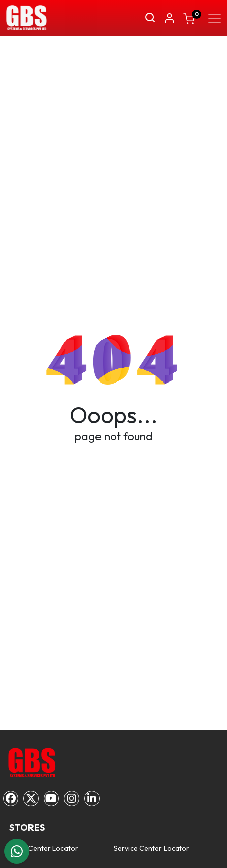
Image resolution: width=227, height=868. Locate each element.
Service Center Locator (152, 848)
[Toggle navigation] (215, 18)
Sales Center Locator (44, 848)
